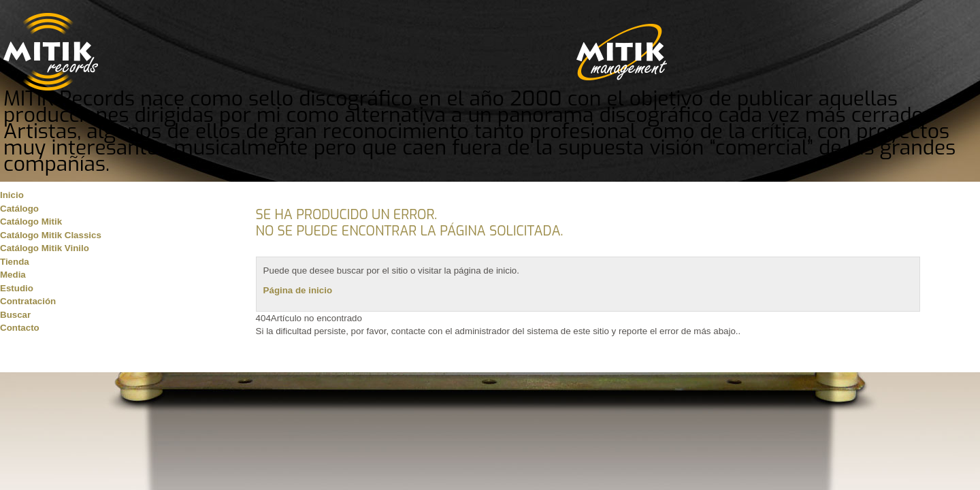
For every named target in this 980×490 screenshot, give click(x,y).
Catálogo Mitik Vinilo (45, 248)
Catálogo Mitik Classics (51, 235)
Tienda (15, 262)
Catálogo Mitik (31, 222)
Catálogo (19, 209)
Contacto (20, 328)
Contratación (28, 301)
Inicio (12, 195)
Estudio (17, 288)
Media (13, 275)
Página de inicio (298, 290)
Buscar (15, 315)
